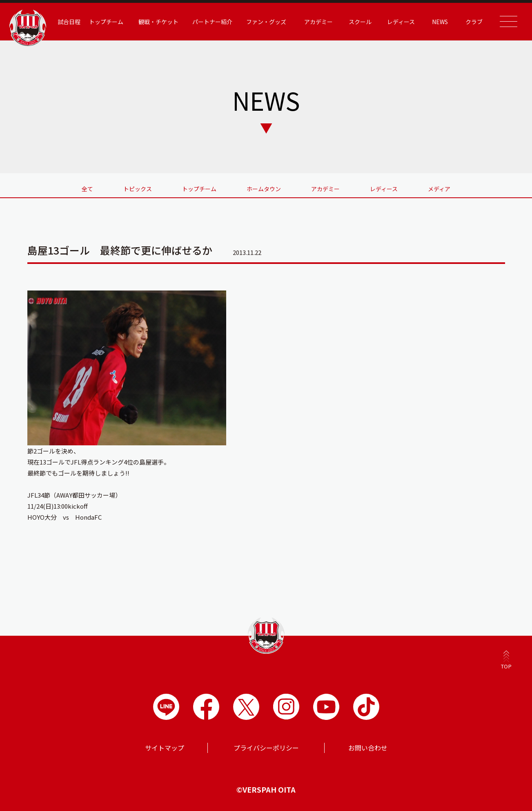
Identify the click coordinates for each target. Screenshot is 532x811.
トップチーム (106, 22)
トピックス (138, 189)
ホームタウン (264, 189)
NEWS (440, 22)
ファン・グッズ (266, 22)
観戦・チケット (158, 22)
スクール (360, 22)
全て (87, 189)
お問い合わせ (368, 748)
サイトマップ (165, 748)
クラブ (474, 22)
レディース (401, 22)
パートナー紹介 (212, 22)
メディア (439, 189)
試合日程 (69, 22)
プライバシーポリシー (266, 748)
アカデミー (318, 22)
